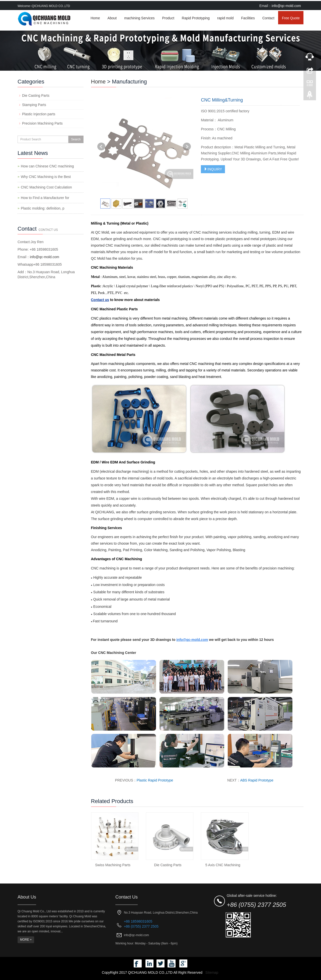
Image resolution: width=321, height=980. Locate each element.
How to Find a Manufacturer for (45, 198)
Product (168, 18)
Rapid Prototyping (196, 18)
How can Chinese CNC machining (47, 166)
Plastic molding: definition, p (43, 208)
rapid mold (225, 18)
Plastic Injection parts (39, 114)
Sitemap (212, 972)
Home (95, 18)
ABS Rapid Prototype (257, 780)
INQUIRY (213, 169)
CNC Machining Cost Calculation (46, 187)
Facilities (248, 18)
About (112, 18)
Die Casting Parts (168, 865)
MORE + (26, 940)
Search (76, 139)
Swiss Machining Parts (113, 865)
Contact (268, 18)
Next (187, 147)
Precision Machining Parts (42, 123)
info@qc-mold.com (286, 6)
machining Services (139, 18)
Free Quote (291, 18)
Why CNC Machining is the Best (46, 177)
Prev (101, 147)
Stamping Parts (34, 105)
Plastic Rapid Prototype (155, 780)
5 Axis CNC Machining (223, 865)
